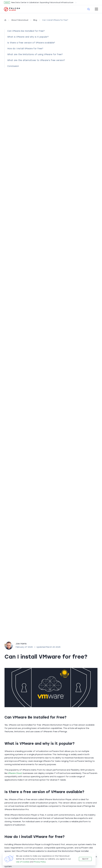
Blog (35, 20)
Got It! (85, 859)
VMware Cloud (15, 773)
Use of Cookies (23, 862)
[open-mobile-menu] (96, 9)
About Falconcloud (20, 20)
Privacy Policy (40, 862)
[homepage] (5, 20)
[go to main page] (12, 9)
